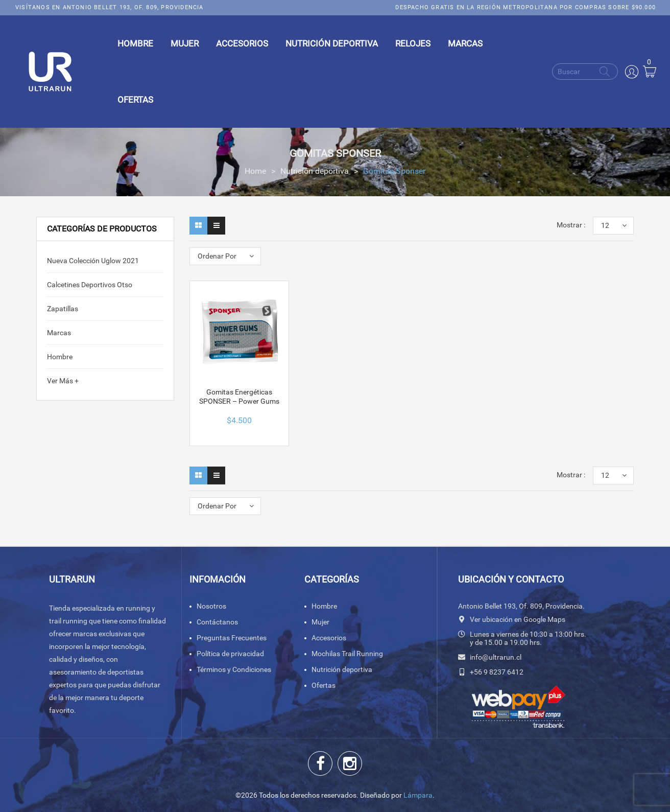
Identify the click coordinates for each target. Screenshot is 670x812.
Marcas (59, 333)
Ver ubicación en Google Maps (518, 619)
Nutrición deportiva (315, 171)
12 (605, 225)
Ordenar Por (217, 256)
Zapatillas (63, 309)
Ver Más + (63, 381)
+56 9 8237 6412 (497, 672)
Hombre (60, 357)
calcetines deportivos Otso (90, 285)
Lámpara (418, 795)
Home (255, 171)
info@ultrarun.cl (496, 657)
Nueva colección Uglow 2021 (93, 261)
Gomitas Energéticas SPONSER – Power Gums (239, 397)
